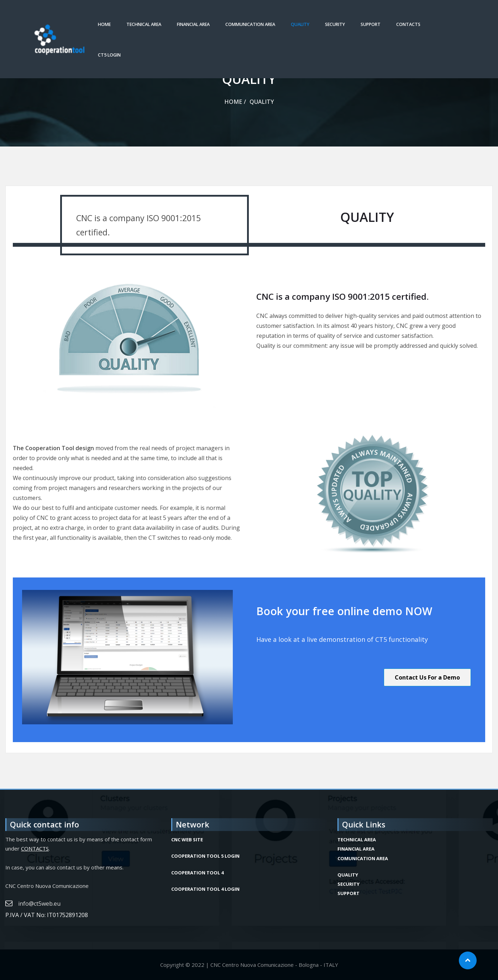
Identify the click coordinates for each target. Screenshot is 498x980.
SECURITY (335, 24)
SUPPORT (371, 24)
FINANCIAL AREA (193, 24)
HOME (104, 24)
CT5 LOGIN (109, 55)
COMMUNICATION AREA (250, 24)
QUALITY (300, 24)
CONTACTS (408, 24)
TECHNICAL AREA (144, 24)
